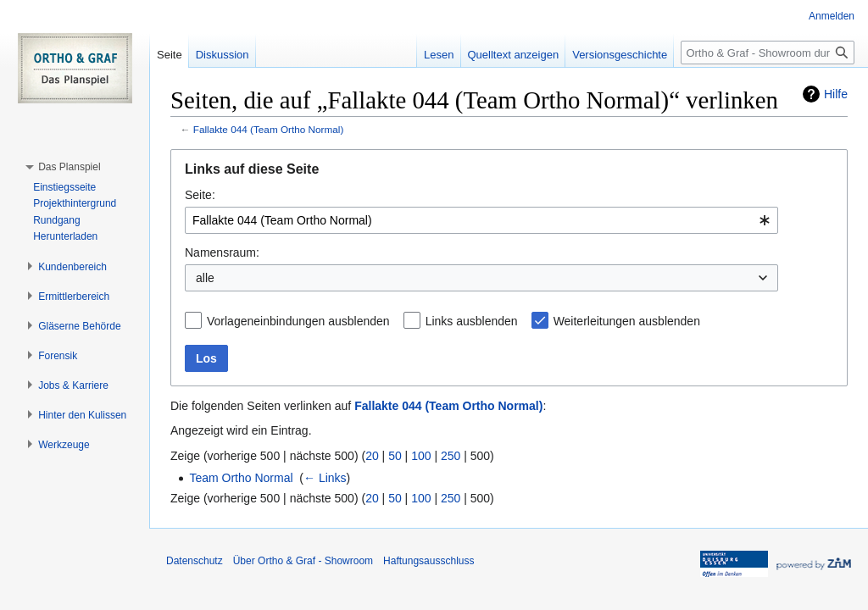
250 (451, 456)
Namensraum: (222, 252)
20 (372, 456)
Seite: (200, 195)
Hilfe (836, 94)
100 (421, 456)
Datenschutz (195, 561)
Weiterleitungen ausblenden (627, 321)
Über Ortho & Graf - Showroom (303, 561)
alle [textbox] (205, 278)
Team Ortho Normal (241, 478)
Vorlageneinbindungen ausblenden (298, 321)
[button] (69, 167)
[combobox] (481, 220)
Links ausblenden (472, 321)
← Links (325, 478)
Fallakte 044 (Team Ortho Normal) (269, 129)
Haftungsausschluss (428, 561)
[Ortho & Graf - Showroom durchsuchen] (768, 53)
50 (395, 456)
